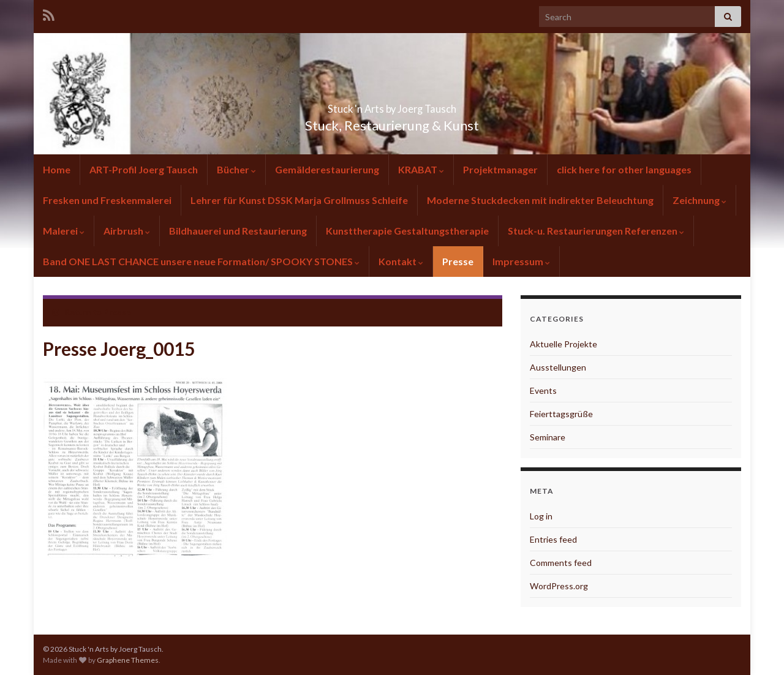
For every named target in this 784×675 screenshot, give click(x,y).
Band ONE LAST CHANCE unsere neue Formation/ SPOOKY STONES (201, 261)
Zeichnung (699, 200)
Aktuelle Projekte (563, 344)
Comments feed (561, 563)
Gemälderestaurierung (327, 169)
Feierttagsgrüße (561, 414)
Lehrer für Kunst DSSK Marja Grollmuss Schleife (299, 200)
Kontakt (401, 261)
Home (57, 169)
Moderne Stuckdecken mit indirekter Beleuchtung (540, 200)
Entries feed (553, 539)
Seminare (548, 437)
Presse (458, 261)
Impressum (521, 261)
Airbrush (127, 231)
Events (543, 390)
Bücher (236, 169)
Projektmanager (500, 169)
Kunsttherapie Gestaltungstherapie (407, 231)
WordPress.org (559, 586)
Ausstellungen (558, 367)
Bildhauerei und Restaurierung (238, 231)
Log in (541, 516)
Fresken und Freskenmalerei (107, 200)
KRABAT (421, 169)
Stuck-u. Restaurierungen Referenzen (596, 231)
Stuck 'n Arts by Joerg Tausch (392, 105)
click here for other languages (624, 169)
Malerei (64, 231)
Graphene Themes (128, 660)
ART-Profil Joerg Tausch (144, 169)
